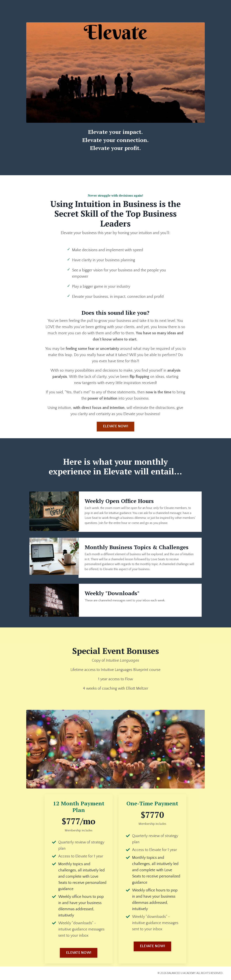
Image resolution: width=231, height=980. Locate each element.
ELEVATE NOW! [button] (115, 426)
